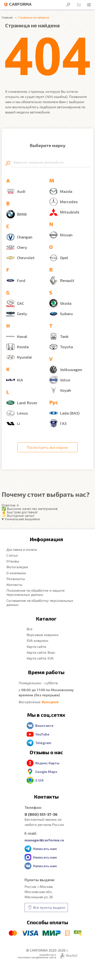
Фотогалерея (17, 567)
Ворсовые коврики (43, 635)
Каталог (46, 618)
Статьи (12, 555)
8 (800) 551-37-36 (41, 814)
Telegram (43, 743)
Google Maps (46, 772)
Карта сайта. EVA (40, 658)
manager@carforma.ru (44, 840)
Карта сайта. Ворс (41, 652)
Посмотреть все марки (47, 447)
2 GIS (39, 780)
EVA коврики (37, 640)
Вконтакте (44, 725)
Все (30, 629)
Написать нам (45, 849)
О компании (16, 573)
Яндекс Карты (47, 763)
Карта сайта (36, 646)
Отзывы (13, 561)
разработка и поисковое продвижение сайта (48, 956)
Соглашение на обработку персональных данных (40, 602)
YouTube (42, 734)
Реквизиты (16, 579)
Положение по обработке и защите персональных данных (36, 592)
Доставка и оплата (22, 549)
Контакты (14, 584)
